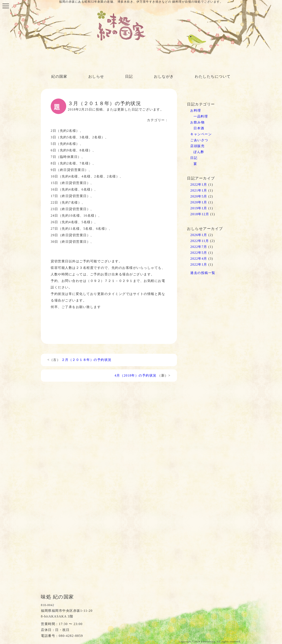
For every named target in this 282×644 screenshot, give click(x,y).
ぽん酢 (199, 152)
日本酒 (199, 128)
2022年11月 (200, 241)
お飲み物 (197, 122)
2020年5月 (199, 196)
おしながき (164, 76)
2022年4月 (199, 259)
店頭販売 (197, 146)
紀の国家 (59, 76)
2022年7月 (199, 247)
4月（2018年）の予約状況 (136, 375)
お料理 (196, 110)
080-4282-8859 (71, 636)
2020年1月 (199, 202)
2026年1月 (199, 235)
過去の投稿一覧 (203, 273)
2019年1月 (199, 208)
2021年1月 (199, 190)
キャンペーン (201, 134)
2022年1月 (199, 185)
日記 (129, 76)
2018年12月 (200, 214)
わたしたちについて (213, 76)
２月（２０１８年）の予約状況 (87, 360)
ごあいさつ (199, 140)
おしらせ (96, 76)
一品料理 (201, 116)
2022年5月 (199, 253)
